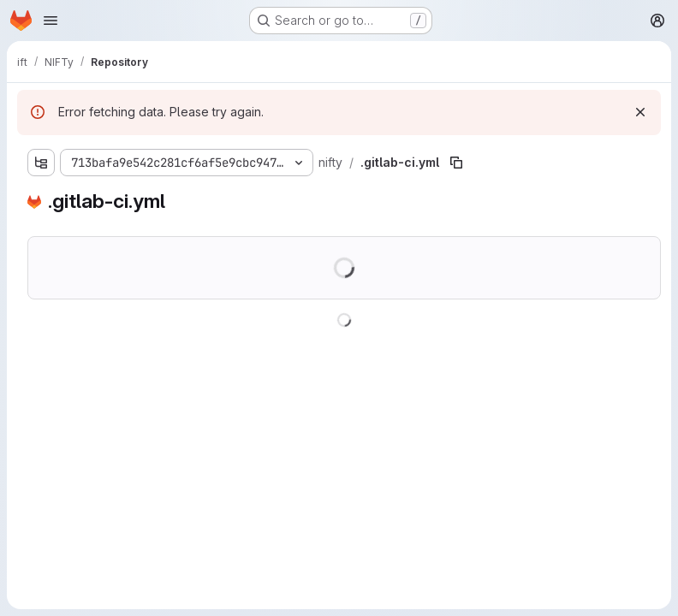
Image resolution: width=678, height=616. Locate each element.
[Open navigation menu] (51, 21)
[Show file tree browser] (41, 163)
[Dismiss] (640, 112)
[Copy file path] (456, 163)
